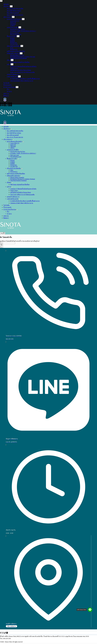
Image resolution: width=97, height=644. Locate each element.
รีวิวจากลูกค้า (7, 207)
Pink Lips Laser (15, 155)
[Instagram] (5, 106)
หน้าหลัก (6, 127)
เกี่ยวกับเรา (7, 129)
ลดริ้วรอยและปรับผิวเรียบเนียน (16, 174)
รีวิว (8, 212)
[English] (5, 123)
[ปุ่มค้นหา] (1, 246)
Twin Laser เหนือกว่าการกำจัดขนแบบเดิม (22, 195)
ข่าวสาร (9, 214)
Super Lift (13, 145)
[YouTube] (9, 106)
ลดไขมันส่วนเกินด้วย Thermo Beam (21, 192)
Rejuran (12, 160)
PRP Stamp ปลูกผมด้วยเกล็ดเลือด (20, 184)
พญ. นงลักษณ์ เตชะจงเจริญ (15, 131)
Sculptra (13, 162)
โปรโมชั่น (6, 205)
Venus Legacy (14, 191)
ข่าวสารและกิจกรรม (10, 209)
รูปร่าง (9, 187)
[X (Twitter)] (11, 106)
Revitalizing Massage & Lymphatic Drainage (23, 179)
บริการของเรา (8, 139)
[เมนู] (3, 233)
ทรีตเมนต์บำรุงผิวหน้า (14, 176)
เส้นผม (9, 182)
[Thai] (5, 122)
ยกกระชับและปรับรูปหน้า (15, 141)
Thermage (13, 146)
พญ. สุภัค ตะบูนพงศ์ (13, 135)
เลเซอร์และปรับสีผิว (13, 150)
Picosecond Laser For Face (18, 151)
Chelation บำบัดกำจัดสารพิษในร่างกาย (22, 203)
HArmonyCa (14, 172)
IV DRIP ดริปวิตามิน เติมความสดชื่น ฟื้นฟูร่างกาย (25, 201)
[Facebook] (1, 106)
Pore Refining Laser (16, 157)
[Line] (3, 106)
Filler (12, 170)
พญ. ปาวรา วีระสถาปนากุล (15, 137)
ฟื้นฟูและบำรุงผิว (12, 159)
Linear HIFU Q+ (15, 143)
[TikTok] (7, 106)
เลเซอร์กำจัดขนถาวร (13, 197)
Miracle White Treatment (17, 177)
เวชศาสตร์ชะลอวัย (13, 199)
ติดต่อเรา (6, 218)
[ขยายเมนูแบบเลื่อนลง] (11, 129)
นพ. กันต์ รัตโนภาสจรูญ (14, 133)
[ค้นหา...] (8, 243)
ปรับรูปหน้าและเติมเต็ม (14, 168)
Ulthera (12, 148)
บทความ (6, 216)
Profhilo (12, 163)
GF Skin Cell (14, 166)
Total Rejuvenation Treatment (18, 180)
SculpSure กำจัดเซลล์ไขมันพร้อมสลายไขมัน (23, 189)
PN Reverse (13, 165)
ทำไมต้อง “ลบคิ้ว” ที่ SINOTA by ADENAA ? (23, 153)
